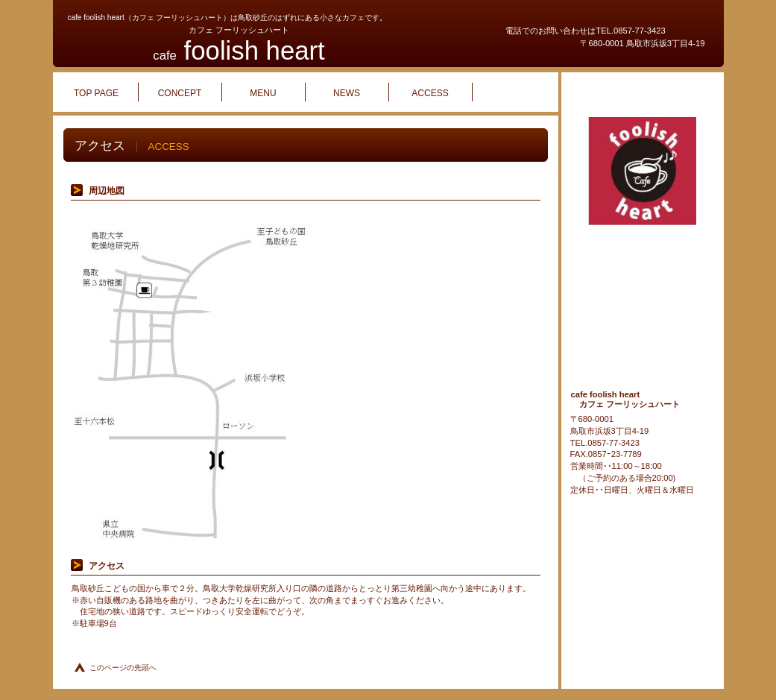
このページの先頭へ (123, 668)
